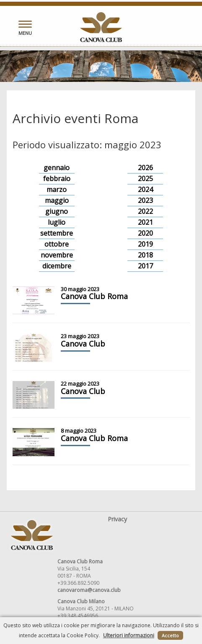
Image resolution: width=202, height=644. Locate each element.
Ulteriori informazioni (129, 635)
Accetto (170, 635)
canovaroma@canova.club (89, 590)
